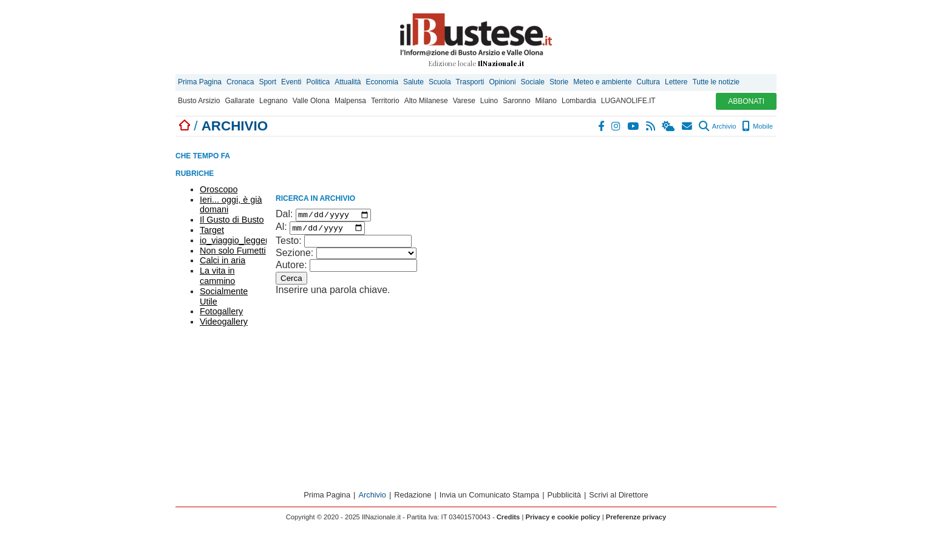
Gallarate (240, 101)
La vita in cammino (217, 276)
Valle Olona (311, 101)
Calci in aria (223, 260)
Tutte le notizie (716, 82)
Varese (464, 101)
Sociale (533, 82)
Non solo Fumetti (233, 251)
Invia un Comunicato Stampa (489, 498)
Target (212, 230)
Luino (489, 101)
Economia (382, 82)
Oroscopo (219, 189)
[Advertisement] (685, 218)
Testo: (289, 244)
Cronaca (240, 82)
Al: (281, 230)
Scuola (440, 82)
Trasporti (470, 82)
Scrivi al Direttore (618, 498)
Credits (508, 521)
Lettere (676, 82)
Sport (267, 82)
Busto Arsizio (199, 101)
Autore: (291, 268)
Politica (318, 82)
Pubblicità (564, 498)
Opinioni (503, 82)
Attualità (348, 82)
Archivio (717, 126)
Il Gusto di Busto (232, 220)
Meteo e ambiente (602, 82)
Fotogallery (221, 311)
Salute (413, 82)
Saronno (516, 101)
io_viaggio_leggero (236, 240)
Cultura (648, 82)
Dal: (284, 216)
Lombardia (579, 101)
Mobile (757, 126)
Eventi (291, 82)
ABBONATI (746, 101)
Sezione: (294, 256)
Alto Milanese (426, 101)
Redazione (413, 498)
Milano (546, 101)
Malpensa (350, 101)
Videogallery (224, 322)
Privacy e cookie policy (563, 521)
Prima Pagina (200, 82)
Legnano (274, 101)
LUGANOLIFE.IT (628, 101)
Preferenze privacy (636, 521)
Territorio (385, 101)
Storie (559, 82)
